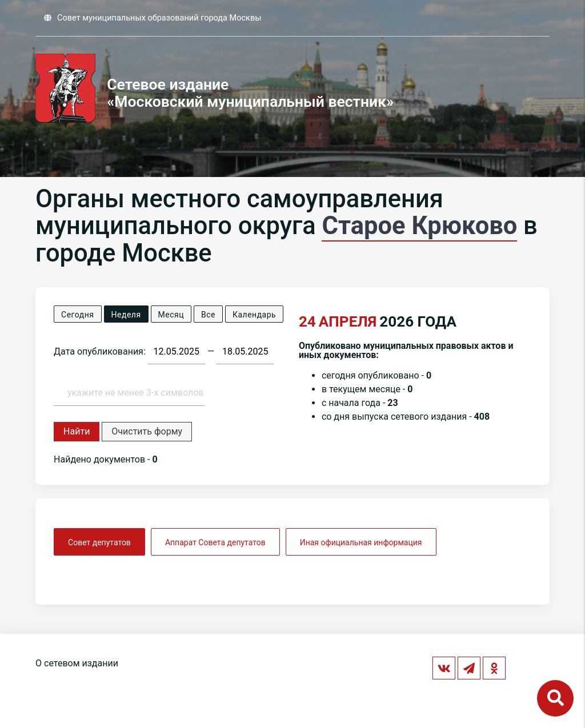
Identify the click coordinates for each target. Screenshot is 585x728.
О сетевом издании (77, 663)
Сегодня (77, 315)
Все (208, 315)
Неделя (126, 315)
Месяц (171, 315)
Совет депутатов (99, 542)
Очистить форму (147, 431)
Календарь (254, 315)
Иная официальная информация (361, 542)
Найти (77, 431)
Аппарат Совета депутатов (215, 542)
